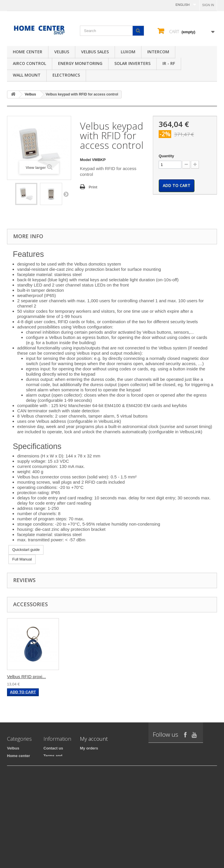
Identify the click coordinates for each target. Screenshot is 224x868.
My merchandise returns (102, 756)
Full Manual (22, 559)
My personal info (95, 778)
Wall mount (27, 75)
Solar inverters (132, 63)
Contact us (53, 748)
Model (85, 160)
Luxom (128, 52)
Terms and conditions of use (55, 761)
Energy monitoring (80, 63)
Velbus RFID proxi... (26, 677)
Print (93, 187)
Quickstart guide (26, 550)
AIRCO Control (29, 63)
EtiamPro (15, 844)
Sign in (208, 5)
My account (94, 739)
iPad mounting (20, 786)
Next (66, 194)
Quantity (166, 156)
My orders (89, 748)
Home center (28, 52)
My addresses (92, 771)
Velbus (62, 52)
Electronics (66, 75)
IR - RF (169, 63)
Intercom (158, 52)
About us (52, 812)
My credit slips (93, 763)
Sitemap (51, 820)
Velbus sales (95, 52)
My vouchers (91, 786)
